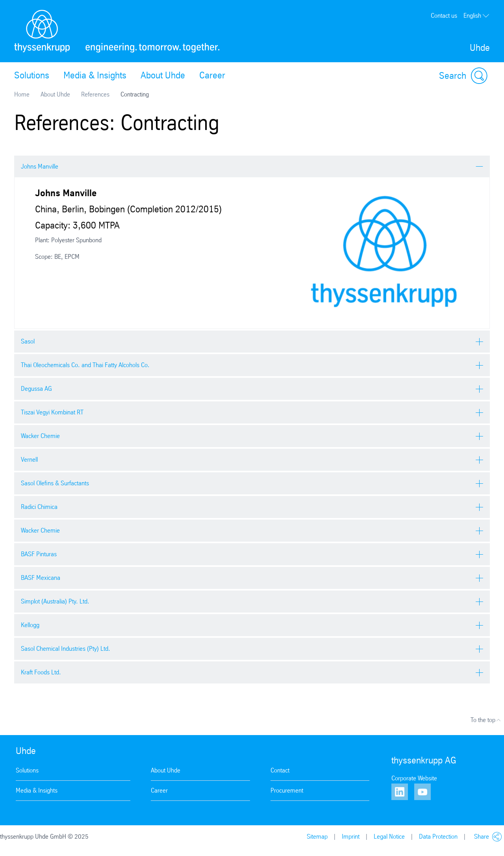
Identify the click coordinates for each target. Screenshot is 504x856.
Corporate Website (414, 778)
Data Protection (438, 837)
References (95, 94)
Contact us (444, 16)
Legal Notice (389, 837)
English (477, 16)
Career (212, 75)
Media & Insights (95, 75)
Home (22, 94)
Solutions (32, 75)
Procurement (287, 790)
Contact (280, 770)
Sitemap (317, 837)
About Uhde (163, 75)
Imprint (351, 837)
